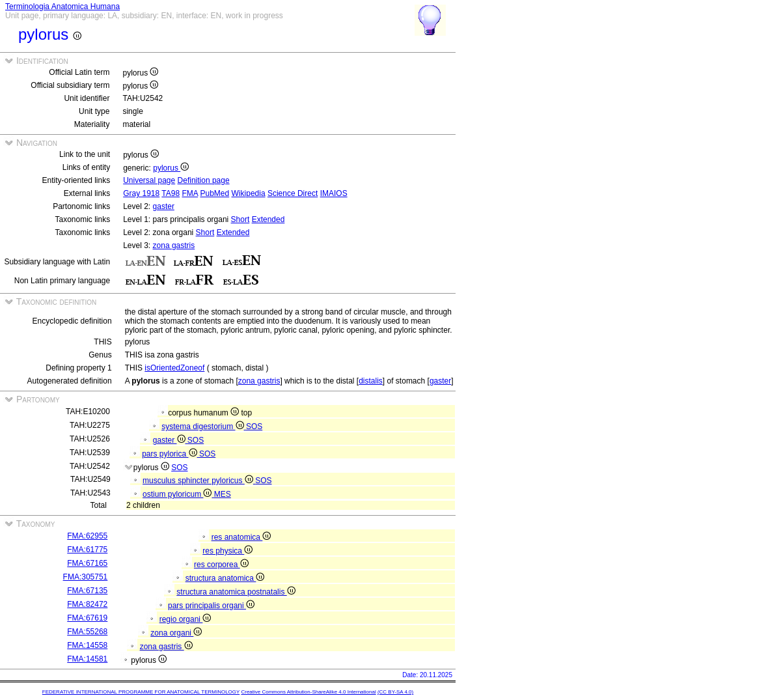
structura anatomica (225, 578)
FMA (190, 193)
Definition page (204, 180)
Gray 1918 (141, 193)
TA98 (171, 193)
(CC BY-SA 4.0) (395, 692)
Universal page (149, 180)
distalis (371, 381)
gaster (164, 206)
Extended (268, 219)
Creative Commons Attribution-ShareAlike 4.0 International (308, 692)
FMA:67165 (87, 563)
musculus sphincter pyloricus (199, 481)
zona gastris (174, 245)
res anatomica (241, 537)
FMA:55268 (87, 632)
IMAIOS (334, 193)
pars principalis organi (211, 606)
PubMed (215, 193)
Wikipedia (249, 193)
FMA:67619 (87, 618)
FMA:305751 (86, 577)
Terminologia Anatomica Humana (62, 7)
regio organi (185, 619)
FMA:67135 (87, 591)
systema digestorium (204, 427)
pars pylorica (171, 454)
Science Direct (293, 193)
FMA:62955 (87, 536)
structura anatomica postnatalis (236, 592)
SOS (254, 427)
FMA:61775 (87, 550)
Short (240, 219)
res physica (227, 551)
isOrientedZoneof (174, 368)
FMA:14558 (87, 645)
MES (223, 494)
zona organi (176, 633)
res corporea (221, 565)
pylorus (171, 168)
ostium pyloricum (178, 494)
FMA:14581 (87, 659)
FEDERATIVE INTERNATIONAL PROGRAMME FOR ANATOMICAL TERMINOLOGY (141, 692)
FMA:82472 (87, 604)
